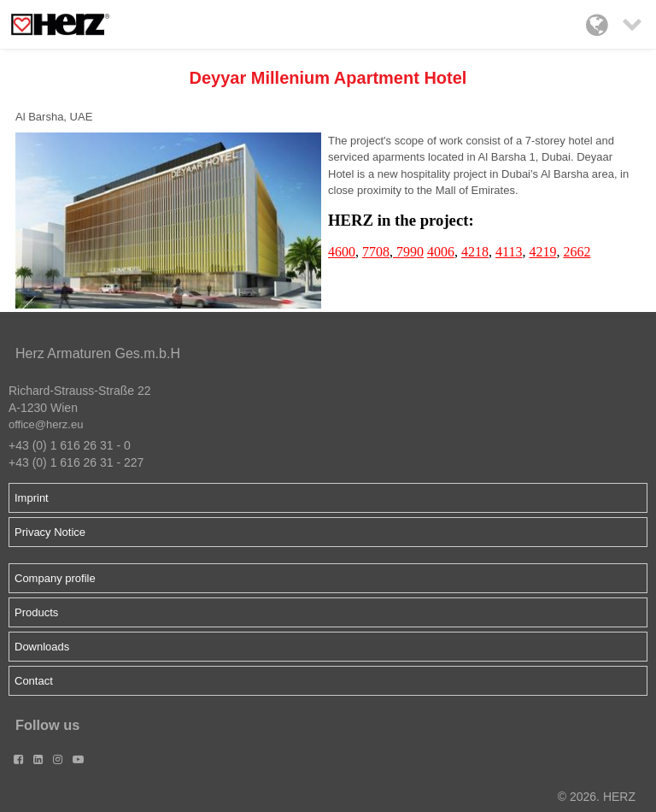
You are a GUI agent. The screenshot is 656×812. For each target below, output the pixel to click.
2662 (577, 252)
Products (36, 612)
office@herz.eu (46, 424)
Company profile (55, 578)
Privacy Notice (50, 532)
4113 (509, 252)
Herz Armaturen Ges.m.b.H (98, 353)
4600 (342, 252)
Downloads (42, 647)
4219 (542, 252)
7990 (408, 252)
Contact (34, 681)
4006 (441, 252)
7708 (376, 252)
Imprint (32, 498)
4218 (475, 252)
